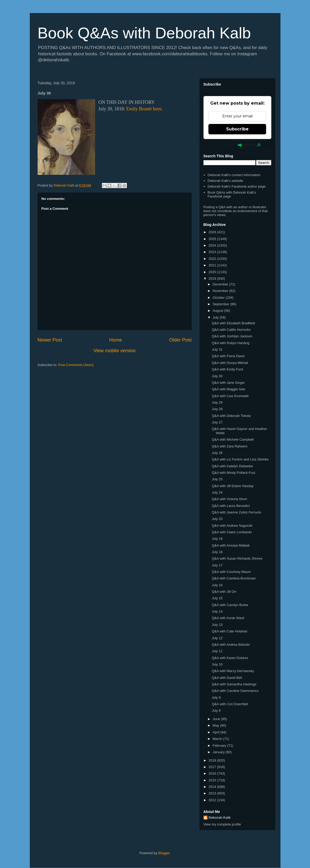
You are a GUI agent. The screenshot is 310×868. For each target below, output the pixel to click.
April (217, 732)
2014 (213, 787)
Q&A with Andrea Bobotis (231, 645)
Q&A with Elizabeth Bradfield (233, 323)
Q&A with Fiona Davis (228, 356)
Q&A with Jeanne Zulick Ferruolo (236, 512)
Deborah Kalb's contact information (234, 175)
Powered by (237, 145)
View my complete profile (222, 824)
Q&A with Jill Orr (224, 592)
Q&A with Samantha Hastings (234, 684)
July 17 (217, 565)
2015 (213, 780)
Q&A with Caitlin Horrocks (231, 330)
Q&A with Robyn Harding (231, 343)
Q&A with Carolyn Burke (230, 605)
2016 (213, 773)
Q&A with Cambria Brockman (234, 578)
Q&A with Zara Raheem (230, 446)
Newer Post (50, 340)
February (220, 746)
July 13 (217, 625)
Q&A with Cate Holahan (230, 631)
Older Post (180, 340)
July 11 (217, 651)
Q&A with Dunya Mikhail (230, 363)
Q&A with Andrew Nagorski (232, 526)
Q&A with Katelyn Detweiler (232, 466)
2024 (213, 245)
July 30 (217, 376)
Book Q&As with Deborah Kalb (144, 33)
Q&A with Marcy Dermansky (233, 671)
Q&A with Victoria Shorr (230, 499)
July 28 (217, 409)
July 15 (217, 598)
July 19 (217, 539)
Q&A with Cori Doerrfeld (230, 704)
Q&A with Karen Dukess (230, 658)
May (216, 725)
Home (116, 340)
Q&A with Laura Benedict (231, 506)
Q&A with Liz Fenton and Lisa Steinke (240, 459)
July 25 (217, 479)
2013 (213, 793)
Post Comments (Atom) (76, 365)
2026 (213, 232)
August (218, 311)
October (219, 298)
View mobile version (115, 351)
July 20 (217, 519)
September (221, 304)
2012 (213, 800)
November (221, 291)
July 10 (217, 664)
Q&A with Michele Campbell (233, 439)
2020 (213, 272)
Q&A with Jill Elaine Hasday (233, 486)
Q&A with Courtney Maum (231, 572)
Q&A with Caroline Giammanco (235, 691)
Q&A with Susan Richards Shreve (237, 558)
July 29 (217, 402)
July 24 (217, 492)
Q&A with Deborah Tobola (231, 416)
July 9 (216, 698)
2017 (213, 767)
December (221, 284)
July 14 (217, 611)
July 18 (217, 552)
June (217, 719)
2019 (213, 279)
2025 (213, 239)
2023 (213, 252)
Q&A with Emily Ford (227, 369)
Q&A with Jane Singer (228, 383)
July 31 (217, 349)
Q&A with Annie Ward (228, 618)
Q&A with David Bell (227, 678)
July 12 (217, 638)
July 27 (217, 422)
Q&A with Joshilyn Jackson (232, 336)
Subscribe (237, 129)
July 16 (217, 585)
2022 (213, 259)
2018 (213, 760)
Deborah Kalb (220, 818)
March (218, 739)
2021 (213, 265)
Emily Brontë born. (145, 109)
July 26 (217, 453)
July (216, 317)
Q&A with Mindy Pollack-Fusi (233, 473)
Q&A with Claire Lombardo (232, 532)
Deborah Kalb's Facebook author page (237, 186)
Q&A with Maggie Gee (229, 389)
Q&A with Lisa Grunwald (230, 396)
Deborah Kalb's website (225, 181)
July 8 (216, 711)
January (219, 752)
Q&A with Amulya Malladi (231, 545)
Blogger (164, 853)
